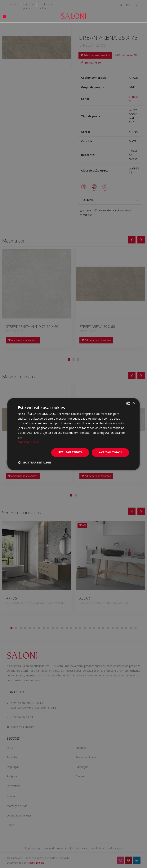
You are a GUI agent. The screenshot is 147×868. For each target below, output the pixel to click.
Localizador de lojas (45, 6)
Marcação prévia (29, 6)
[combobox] (128, 403)
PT (128, 5)
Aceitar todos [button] (110, 452)
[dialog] (73, 434)
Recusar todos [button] (70, 452)
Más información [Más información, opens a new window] (29, 442)
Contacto (14, 4)
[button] (35, 462)
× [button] (134, 403)
